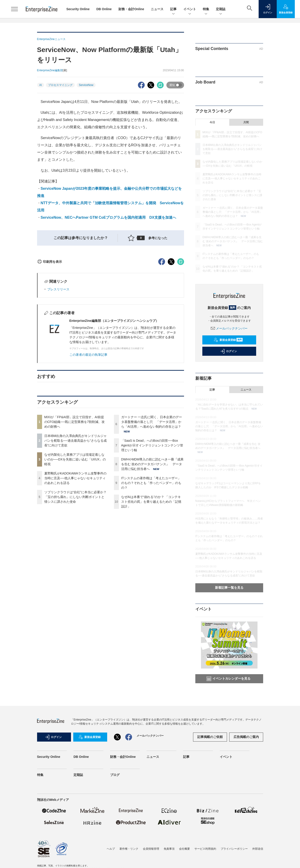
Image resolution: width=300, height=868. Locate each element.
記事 (173, 9)
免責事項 (169, 849)
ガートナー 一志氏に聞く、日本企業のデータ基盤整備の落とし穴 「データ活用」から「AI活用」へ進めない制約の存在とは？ (152, 503)
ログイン (229, 351)
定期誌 (221, 9)
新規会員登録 (228, 340)
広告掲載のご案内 (246, 737)
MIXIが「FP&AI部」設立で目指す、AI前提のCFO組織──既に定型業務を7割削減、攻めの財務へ (74, 503)
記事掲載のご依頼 (210, 737)
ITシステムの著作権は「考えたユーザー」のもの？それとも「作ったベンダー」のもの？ (151, 564)
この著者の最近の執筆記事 (88, 436)
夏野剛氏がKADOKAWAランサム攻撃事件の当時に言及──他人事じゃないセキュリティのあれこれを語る (76, 560)
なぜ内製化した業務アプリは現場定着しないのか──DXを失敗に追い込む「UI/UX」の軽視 (75, 541)
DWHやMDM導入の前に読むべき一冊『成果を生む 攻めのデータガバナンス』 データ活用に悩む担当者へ (152, 545)
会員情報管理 (151, 849)
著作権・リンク (129, 849)
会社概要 (184, 849)
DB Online (104, 9)
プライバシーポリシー (234, 849)
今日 (212, 122)
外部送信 (258, 849)
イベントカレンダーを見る (229, 679)
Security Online (78, 9)
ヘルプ (111, 849)
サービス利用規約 (205, 849)
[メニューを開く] (14, 9)
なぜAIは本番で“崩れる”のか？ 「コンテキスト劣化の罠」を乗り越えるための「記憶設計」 (151, 583)
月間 (246, 122)
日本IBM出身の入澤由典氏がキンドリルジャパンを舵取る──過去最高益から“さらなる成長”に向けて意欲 (76, 522)
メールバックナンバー (229, 328)
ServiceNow (86, 85)
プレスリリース (58, 371)
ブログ (115, 775)
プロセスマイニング (60, 85)
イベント (190, 9)
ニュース (157, 9)
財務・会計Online (131, 9)
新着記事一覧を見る (229, 588)
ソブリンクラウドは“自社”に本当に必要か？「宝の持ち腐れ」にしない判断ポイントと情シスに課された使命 (75, 578)
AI (41, 85)
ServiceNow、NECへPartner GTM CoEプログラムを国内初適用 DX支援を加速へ (108, 217)
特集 (206, 9)
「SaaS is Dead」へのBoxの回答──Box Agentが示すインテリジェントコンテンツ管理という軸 (152, 527)
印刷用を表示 (50, 343)
